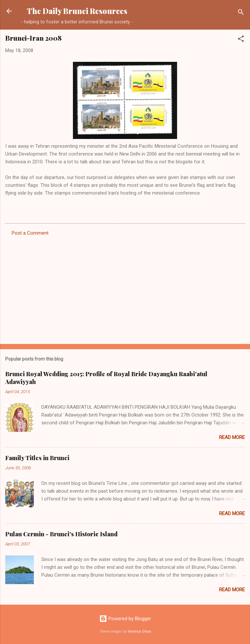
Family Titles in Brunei (37, 458)
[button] (241, 40)
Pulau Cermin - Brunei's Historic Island (61, 534)
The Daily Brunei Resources (77, 11)
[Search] (241, 13)
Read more (232, 437)
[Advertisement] (125, 288)
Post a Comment (30, 233)
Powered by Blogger (125, 619)
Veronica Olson (139, 631)
